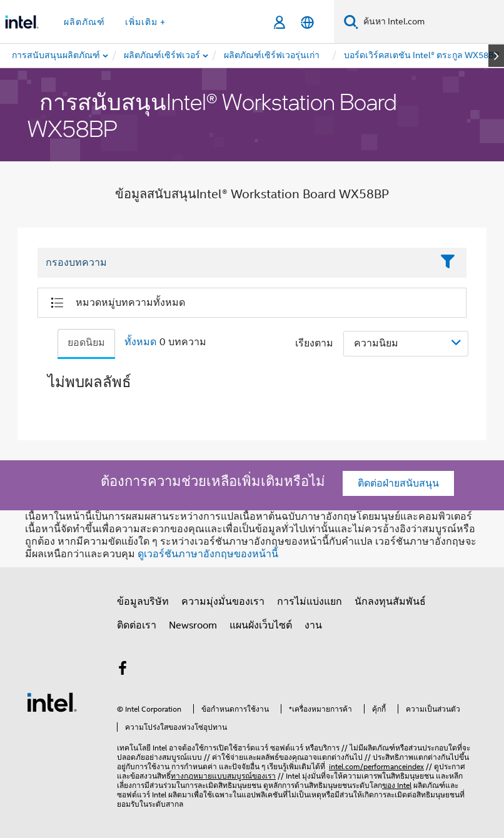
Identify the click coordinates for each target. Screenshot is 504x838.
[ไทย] (307, 22)
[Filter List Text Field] (235, 263)
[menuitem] (163, 56)
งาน (313, 625)
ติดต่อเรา (137, 625)
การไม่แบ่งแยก (310, 602)
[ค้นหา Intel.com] (431, 22)
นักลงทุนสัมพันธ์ (390, 602)
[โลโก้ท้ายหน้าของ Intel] (52, 702)
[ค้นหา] (351, 22)
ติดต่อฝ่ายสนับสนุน (398, 483)
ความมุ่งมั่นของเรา (223, 602)
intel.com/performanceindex (376, 766)
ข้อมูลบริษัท (143, 602)
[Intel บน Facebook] (123, 670)
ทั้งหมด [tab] (140, 342)
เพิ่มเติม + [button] (145, 22)
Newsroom (193, 625)
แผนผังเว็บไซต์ (261, 625)
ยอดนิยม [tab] (86, 343)
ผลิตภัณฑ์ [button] (84, 22)
